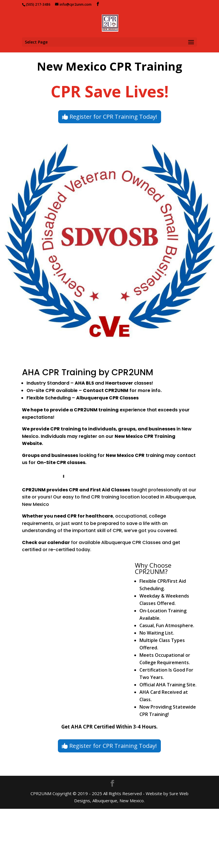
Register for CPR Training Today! (113, 117)
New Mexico (120, 455)
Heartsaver (119, 383)
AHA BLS (84, 383)
